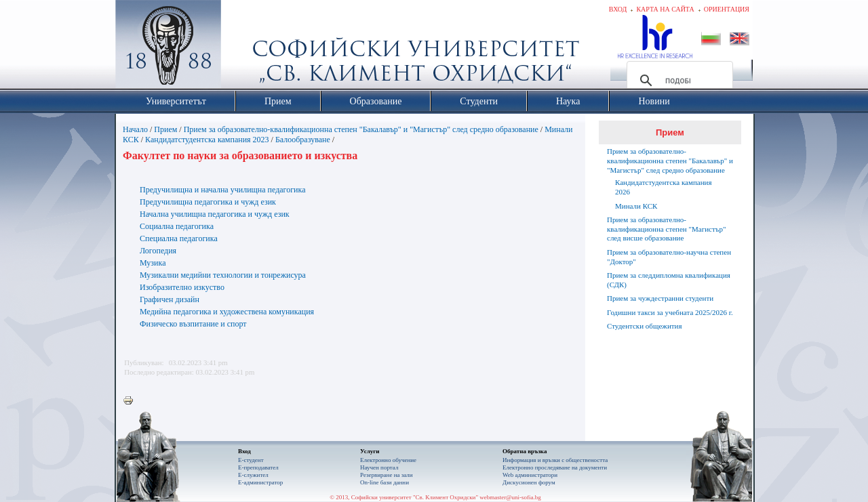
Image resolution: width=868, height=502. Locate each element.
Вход (618, 9)
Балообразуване (303, 140)
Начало (135, 129)
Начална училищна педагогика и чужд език (215, 214)
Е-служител (253, 475)
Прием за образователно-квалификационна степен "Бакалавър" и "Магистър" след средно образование (361, 129)
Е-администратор (260, 482)
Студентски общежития (645, 326)
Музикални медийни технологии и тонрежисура (223, 275)
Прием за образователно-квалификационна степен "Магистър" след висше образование (666, 229)
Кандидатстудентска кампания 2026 (664, 187)
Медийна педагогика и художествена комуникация (227, 312)
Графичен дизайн (170, 299)
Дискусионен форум (529, 482)
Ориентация (727, 9)
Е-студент (251, 460)
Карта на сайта (665, 9)
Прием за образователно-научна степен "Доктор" (669, 257)
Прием (165, 129)
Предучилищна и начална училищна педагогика (223, 190)
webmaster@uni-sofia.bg (510, 497)
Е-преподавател (258, 467)
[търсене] (678, 81)
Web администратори (530, 475)
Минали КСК (636, 206)
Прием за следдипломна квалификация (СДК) (669, 280)
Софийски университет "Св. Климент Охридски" (245, 47)
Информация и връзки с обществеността (555, 460)
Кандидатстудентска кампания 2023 (207, 140)
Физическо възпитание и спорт (193, 324)
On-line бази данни (384, 482)
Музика (153, 263)
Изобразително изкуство (182, 287)
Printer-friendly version (132, 401)
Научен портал (379, 467)
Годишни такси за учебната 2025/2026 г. (670, 312)
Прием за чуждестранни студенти (660, 298)
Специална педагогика (179, 238)
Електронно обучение (388, 460)
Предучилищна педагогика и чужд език (208, 202)
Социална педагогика (177, 226)
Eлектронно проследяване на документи (555, 467)
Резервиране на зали (387, 475)
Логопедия (158, 251)
